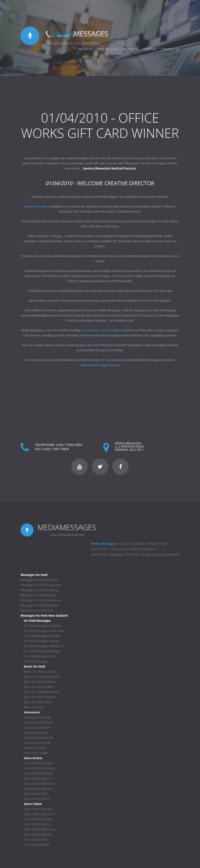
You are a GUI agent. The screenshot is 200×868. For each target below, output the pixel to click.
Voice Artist (99, 554)
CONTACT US (170, 49)
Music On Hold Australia (40, 671)
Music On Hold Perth (38, 702)
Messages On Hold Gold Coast (41, 585)
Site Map (139, 543)
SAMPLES (150, 49)
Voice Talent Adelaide (38, 834)
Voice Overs (100, 549)
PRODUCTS (131, 49)
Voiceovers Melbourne (39, 738)
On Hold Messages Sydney (41, 641)
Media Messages (36, 206)
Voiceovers (119, 549)
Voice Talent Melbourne (40, 829)
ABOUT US (86, 49)
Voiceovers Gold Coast (39, 722)
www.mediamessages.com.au (99, 365)
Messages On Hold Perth (37, 610)
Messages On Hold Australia (39, 580)
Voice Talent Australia (38, 809)
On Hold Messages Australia (42, 626)
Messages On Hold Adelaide (39, 605)
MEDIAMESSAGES (67, 527)
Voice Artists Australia (38, 763)
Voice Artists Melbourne (40, 783)
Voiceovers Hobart (36, 753)
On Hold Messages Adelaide (42, 651)
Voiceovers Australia (37, 717)
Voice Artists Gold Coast (40, 768)
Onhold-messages (36, 661)
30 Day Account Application (160, 554)
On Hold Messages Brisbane (42, 636)
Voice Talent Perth (36, 839)
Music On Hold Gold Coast (41, 677)
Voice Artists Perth (36, 794)
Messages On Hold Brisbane (39, 590)
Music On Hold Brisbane (40, 682)
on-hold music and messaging (101, 330)
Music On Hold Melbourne (41, 692)
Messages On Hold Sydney (38, 595)
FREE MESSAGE (108, 49)
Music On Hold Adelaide (40, 697)
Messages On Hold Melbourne (41, 600)
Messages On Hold (124, 554)
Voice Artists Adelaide (38, 789)
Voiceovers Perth (35, 748)
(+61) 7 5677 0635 (56, 449)
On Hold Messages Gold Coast (44, 631)
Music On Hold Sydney (39, 687)
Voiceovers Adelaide (37, 743)
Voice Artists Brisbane (38, 773)
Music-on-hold (33, 707)
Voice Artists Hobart (37, 799)
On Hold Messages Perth (40, 656)
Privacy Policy (158, 543)
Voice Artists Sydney (37, 778)
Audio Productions (142, 549)
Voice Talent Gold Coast (40, 814)
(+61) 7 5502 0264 (69, 445)
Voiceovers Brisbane (37, 727)
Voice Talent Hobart (37, 845)
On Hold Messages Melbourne (44, 646)
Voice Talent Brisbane (38, 819)
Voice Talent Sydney (37, 824)
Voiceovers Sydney (36, 733)
